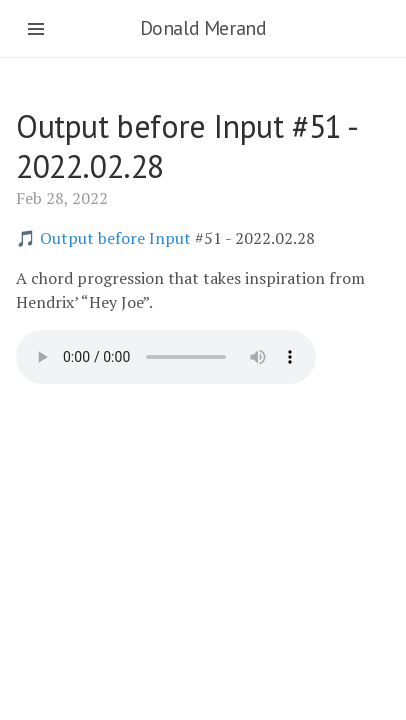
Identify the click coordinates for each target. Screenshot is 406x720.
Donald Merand (203, 28)
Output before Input (115, 238)
